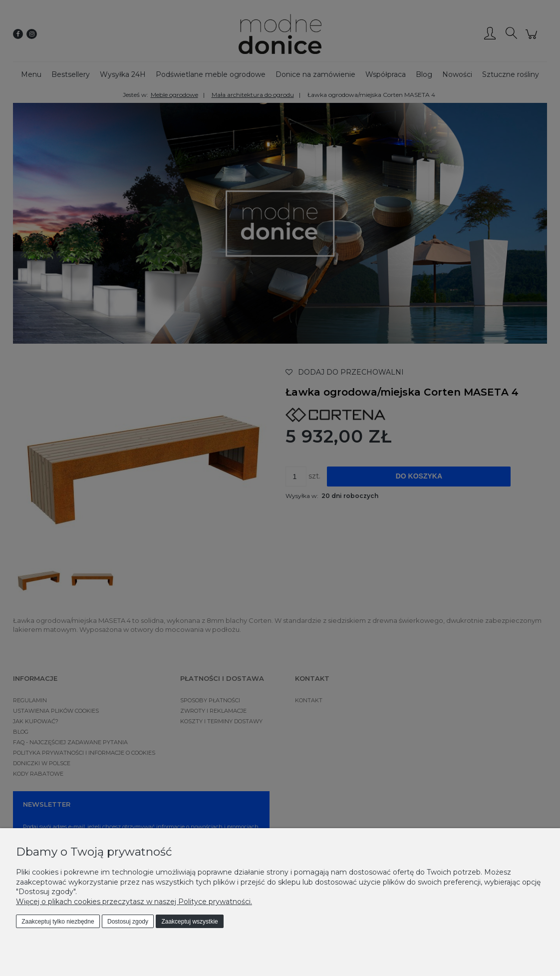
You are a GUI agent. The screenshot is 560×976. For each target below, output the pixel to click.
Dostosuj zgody (128, 922)
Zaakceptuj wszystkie (189, 922)
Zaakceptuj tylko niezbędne (58, 922)
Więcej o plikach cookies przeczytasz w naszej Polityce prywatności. (134, 902)
